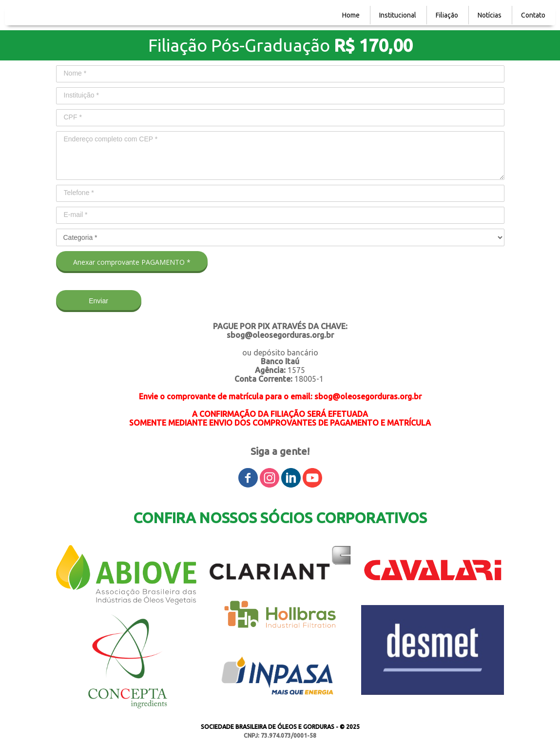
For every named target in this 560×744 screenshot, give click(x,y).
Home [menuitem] (351, 15)
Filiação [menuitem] (447, 15)
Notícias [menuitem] (490, 15)
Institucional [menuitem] (398, 15)
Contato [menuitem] (533, 15)
